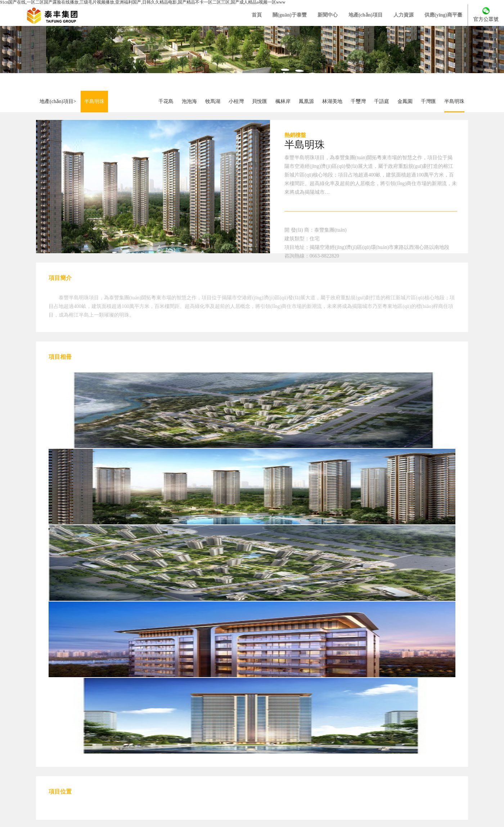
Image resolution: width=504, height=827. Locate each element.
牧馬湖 (213, 101)
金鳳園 (405, 101)
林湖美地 (332, 101)
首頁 (257, 15)
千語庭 (382, 101)
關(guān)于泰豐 (290, 15)
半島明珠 (94, 101)
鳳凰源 (306, 101)
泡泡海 (189, 101)
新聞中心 (328, 15)
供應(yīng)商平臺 (443, 15)
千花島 (166, 101)
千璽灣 (358, 101)
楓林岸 (283, 101)
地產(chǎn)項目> (58, 101)
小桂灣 (236, 101)
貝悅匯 (260, 101)
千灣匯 (428, 101)
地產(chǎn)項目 (366, 15)
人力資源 (404, 15)
